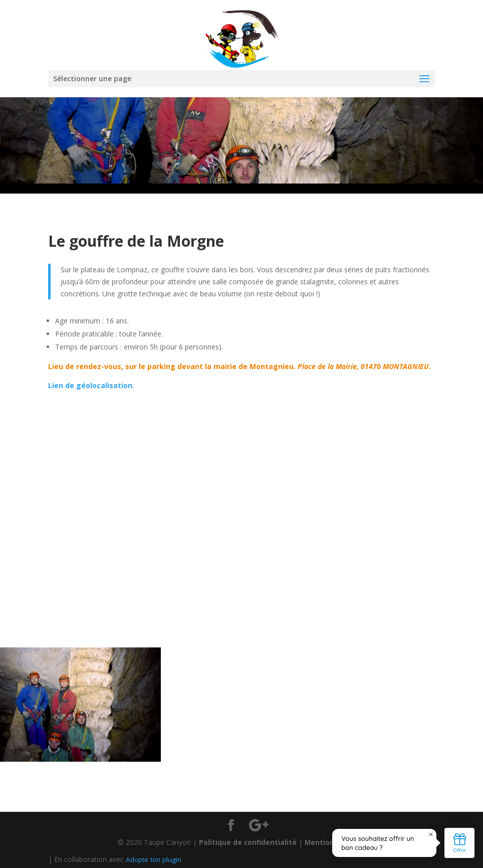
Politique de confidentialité (247, 842)
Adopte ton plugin (155, 859)
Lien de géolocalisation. (91, 385)
